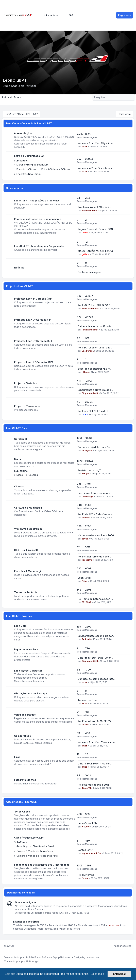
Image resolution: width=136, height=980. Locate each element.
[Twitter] (19, 946)
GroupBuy (22, 846)
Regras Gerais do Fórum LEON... (96, 229)
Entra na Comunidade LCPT (31, 156)
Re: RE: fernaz (86, 875)
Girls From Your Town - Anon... (96, 658)
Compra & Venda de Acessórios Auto (37, 856)
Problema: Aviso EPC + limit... (95, 207)
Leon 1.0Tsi (84, 578)
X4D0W (86, 827)
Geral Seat (21, 439)
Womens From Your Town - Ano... (97, 742)
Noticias (19, 268)
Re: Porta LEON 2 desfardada (95, 514)
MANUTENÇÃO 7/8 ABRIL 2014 (95, 251)
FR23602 (86, 602)
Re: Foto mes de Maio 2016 (93, 785)
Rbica (85, 703)
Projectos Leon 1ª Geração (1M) (33, 299)
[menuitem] (49, 15)
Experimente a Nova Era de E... (96, 390)
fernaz (85, 878)
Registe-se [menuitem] (125, 15)
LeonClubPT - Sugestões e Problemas (37, 201)
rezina (85, 232)
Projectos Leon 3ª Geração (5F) (33, 341)
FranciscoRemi (89, 210)
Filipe (84, 581)
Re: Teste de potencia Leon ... (95, 599)
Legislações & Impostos (28, 671)
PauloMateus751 (90, 330)
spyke (85, 539)
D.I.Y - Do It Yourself (26, 550)
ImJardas (113, 925)
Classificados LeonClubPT (30, 838)
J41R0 (85, 414)
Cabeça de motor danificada (95, 326)
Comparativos (22, 736)
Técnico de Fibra (88, 700)
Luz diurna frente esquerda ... (95, 493)
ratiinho (86, 725)
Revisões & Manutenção (29, 571)
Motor (18, 459)
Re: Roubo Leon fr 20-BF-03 (94, 721)
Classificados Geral (43, 846)
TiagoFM (86, 788)
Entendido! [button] (119, 974)
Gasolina (33, 475)
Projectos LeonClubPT (20, 286)
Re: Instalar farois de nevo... (94, 557)
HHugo (85, 372)
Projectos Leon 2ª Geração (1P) (33, 320)
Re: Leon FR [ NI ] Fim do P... (94, 411)
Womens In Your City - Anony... (96, 168)
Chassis (19, 486)
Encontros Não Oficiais (29, 174)
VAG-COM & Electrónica (28, 529)
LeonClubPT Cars (17, 428)
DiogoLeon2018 (90, 393)
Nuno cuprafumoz (91, 309)
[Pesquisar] (126, 97)
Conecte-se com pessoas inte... (97, 679)
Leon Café (20, 626)
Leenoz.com (93, 957)
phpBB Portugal (30, 961)
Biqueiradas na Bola (26, 649)
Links (17, 757)
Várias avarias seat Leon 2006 (96, 535)
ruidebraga (87, 496)
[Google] (24, 946)
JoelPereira (88, 351)
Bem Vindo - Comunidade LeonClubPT (29, 123)
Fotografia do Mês (25, 780)
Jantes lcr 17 (85, 850)
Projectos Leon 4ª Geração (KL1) (34, 362)
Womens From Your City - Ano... (96, 143)
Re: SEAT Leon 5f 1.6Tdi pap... (95, 348)
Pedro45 (86, 639)
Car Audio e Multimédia (28, 508)
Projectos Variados (25, 383)
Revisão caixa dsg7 (89, 470)
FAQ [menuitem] (69, 15)
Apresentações (23, 133)
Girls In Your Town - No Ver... (95, 764)
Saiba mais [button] (97, 974)
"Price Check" (23, 812)
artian (85, 147)
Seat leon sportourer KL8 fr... (95, 369)
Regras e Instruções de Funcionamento (38, 219)
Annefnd (86, 518)
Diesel (20, 475)
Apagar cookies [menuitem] (120, 946)
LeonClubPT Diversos (19, 616)
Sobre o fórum (15, 188)
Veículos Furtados (25, 715)
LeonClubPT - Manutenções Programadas (39, 246)
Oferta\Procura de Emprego (31, 693)
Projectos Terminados (27, 406)
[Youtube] (21, 946)
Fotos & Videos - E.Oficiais (56, 169)
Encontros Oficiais (26, 169)
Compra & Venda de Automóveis (35, 851)
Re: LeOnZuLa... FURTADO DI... (95, 305)
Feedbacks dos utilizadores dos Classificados (42, 865)
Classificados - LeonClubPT (23, 802)
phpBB (28, 957)
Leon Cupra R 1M (88, 823)
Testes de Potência (26, 592)
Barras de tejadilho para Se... (95, 447)
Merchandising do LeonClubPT (34, 165)
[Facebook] (16, 946)
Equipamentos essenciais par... (96, 636)
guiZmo (86, 254)
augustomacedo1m (91, 853)
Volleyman (87, 451)
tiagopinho (87, 560)
